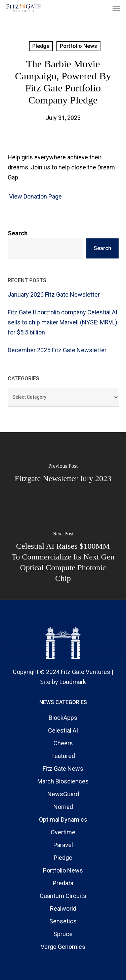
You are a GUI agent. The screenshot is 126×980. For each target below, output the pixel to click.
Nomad (63, 807)
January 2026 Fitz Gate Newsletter (54, 294)
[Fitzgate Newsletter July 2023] (63, 474)
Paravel (63, 845)
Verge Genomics (63, 947)
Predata (63, 883)
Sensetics (63, 921)
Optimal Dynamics (63, 819)
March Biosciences (63, 781)
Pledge (41, 46)
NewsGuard (63, 794)
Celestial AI (63, 730)
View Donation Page (35, 196)
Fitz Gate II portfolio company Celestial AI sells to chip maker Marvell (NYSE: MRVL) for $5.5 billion (62, 322)
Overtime (63, 832)
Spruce (63, 934)
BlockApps (63, 718)
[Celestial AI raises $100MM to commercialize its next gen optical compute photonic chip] (63, 558)
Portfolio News (78, 46)
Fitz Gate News (63, 769)
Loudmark (73, 682)
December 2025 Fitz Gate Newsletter (57, 350)
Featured (63, 756)
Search (18, 233)
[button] (116, 8)
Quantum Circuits (63, 896)
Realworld (63, 909)
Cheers (63, 743)
